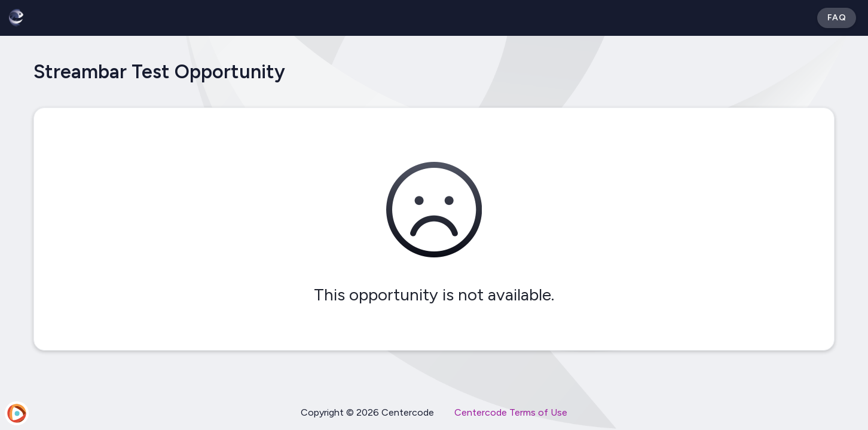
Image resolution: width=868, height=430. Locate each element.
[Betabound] (16, 18)
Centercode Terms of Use (511, 412)
